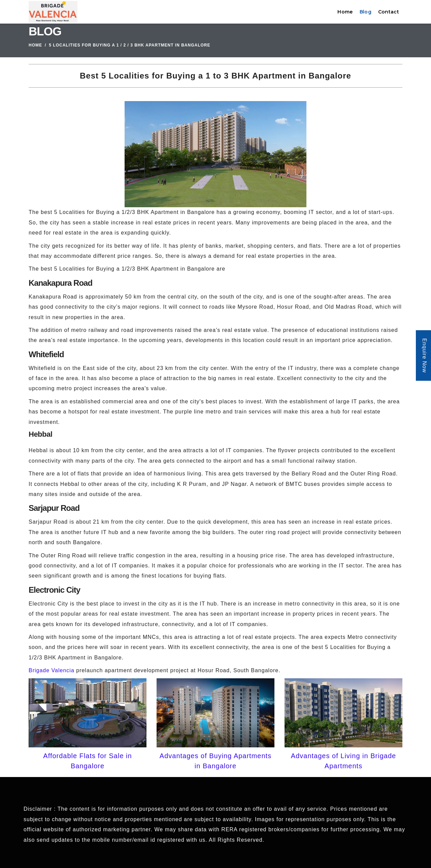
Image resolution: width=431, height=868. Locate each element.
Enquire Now (424, 356)
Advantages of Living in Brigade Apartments (343, 761)
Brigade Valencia (52, 670)
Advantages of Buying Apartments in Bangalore (215, 761)
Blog (366, 12)
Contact (389, 12)
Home (345, 12)
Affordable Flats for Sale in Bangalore (87, 761)
